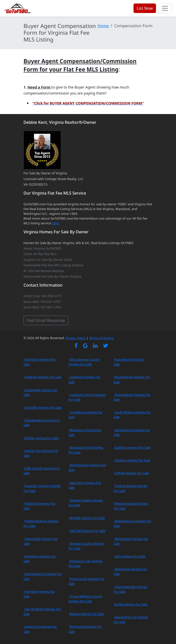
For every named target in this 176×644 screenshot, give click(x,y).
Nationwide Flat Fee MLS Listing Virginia (53, 265)
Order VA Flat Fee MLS (40, 254)
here (55, 223)
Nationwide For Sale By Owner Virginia (52, 276)
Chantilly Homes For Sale (43, 407)
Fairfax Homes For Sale (41, 438)
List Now (145, 8)
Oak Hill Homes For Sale (87, 531)
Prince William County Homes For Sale (85, 599)
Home (103, 26)
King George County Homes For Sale (84, 362)
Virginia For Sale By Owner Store (48, 260)
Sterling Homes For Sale (132, 460)
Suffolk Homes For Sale (132, 473)
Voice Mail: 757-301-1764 (42, 307)
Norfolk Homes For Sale (87, 518)
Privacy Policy (76, 338)
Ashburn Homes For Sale (43, 377)
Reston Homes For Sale (87, 614)
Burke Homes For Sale (131, 604)
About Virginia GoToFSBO (42, 248)
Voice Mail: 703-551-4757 (42, 302)
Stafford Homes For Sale (132, 447)
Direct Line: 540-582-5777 (42, 296)
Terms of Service (101, 338)
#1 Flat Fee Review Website (44, 271)
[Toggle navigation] (165, 8)
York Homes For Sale (130, 556)
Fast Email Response (46, 320)
